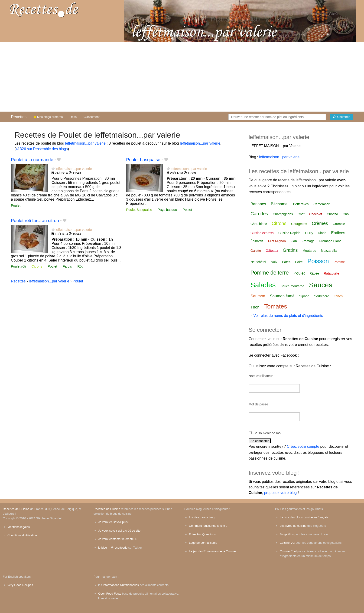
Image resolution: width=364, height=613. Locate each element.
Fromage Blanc (330, 241)
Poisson (318, 261)
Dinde (322, 233)
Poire (299, 262)
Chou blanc (259, 224)
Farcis (67, 266)
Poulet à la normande (32, 160)
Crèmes (320, 223)
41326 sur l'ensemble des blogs (42, 149)
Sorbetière (322, 296)
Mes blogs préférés (48, 117)
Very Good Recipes (20, 585)
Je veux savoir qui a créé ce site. (120, 531)
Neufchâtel (258, 262)
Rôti (80, 266)
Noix (274, 262)
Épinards (257, 241)
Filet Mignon (277, 241)
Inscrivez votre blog (202, 517)
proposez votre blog (281, 493)
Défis (73, 117)
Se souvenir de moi (267, 433)
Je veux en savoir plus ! (114, 522)
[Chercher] (341, 117)
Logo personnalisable (203, 543)
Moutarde (309, 251)
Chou (346, 214)
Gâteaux (272, 251)
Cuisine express (262, 233)
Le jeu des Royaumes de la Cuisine (212, 551)
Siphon (304, 296)
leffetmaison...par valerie (85, 143)
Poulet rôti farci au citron (35, 220)
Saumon (258, 296)
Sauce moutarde (292, 286)
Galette (256, 251)
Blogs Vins (287, 534)
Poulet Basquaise (139, 210)
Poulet (16, 205)
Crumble (339, 224)
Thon (255, 307)
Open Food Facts (110, 594)
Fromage (308, 241)
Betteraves (301, 204)
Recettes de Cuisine (16, 509)
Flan (294, 241)
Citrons (37, 266)
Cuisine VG (287, 543)
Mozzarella (329, 251)
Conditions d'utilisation (22, 535)
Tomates (276, 306)
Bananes (258, 204)
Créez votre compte (303, 446)
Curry (309, 233)
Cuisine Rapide (289, 233)
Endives (338, 233)
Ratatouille (331, 273)
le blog (103, 548)
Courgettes (299, 224)
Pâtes (286, 262)
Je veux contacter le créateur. (118, 539)
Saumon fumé (282, 296)
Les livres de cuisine (293, 526)
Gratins (290, 250)
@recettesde (119, 548)
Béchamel (280, 204)
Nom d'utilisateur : (262, 376)
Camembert (322, 204)
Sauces (321, 285)
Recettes (19, 117)
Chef (301, 214)
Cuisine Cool (288, 551)
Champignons (283, 214)
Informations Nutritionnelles (121, 585)
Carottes (259, 214)
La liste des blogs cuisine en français (304, 517)
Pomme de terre (270, 273)
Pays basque (167, 210)
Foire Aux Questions (202, 534)
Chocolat (316, 214)
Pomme (339, 262)
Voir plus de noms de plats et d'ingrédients (288, 316)
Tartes (338, 296)
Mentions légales (19, 527)
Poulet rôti (18, 266)
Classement (92, 117)
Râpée (314, 273)
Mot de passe (258, 404)
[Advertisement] (182, 77)
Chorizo (332, 214)
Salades (263, 285)
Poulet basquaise (143, 160)
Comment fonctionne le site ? (208, 526)
